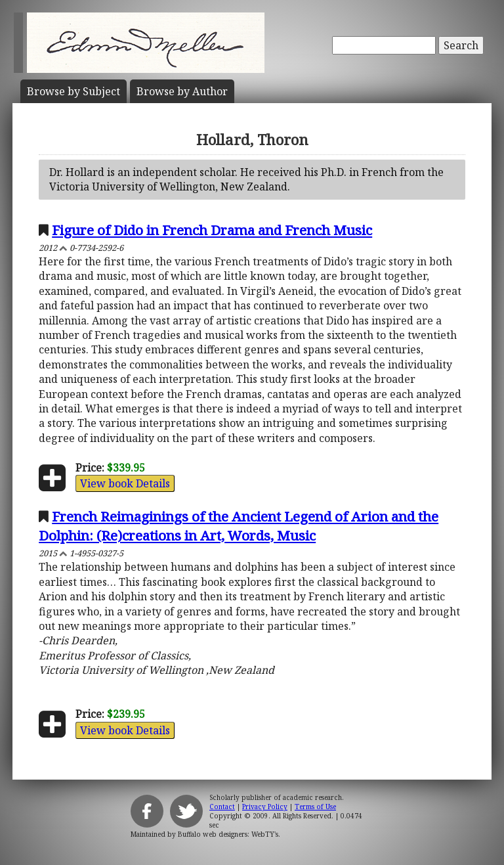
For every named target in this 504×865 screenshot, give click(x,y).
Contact (222, 807)
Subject (73, 91)
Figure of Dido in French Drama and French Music (212, 230)
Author (182, 91)
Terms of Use (315, 807)
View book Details (125, 483)
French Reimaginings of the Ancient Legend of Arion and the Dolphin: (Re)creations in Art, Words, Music (239, 526)
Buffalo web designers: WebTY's (228, 834)
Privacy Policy (265, 807)
